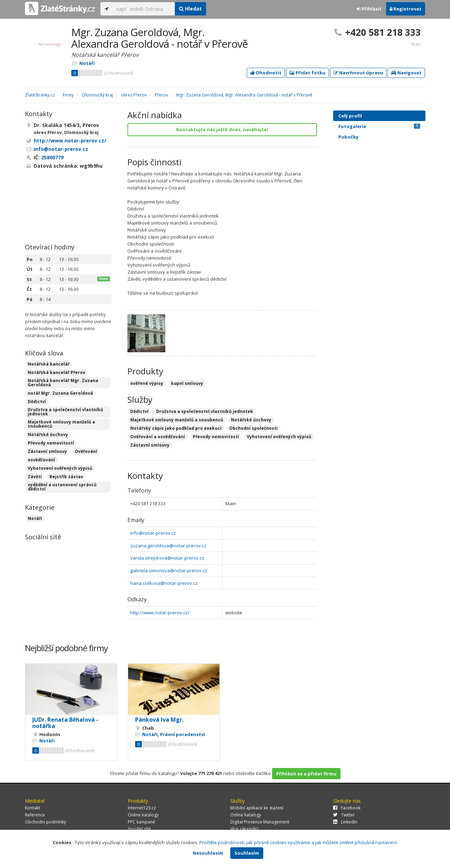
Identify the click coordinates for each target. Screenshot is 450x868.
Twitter (344, 815)
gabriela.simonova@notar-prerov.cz (169, 570)
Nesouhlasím (208, 853)
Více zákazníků (244, 829)
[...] (144, 9)
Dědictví (37, 402)
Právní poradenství (183, 734)
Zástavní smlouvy (47, 451)
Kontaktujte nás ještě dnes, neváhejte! (222, 129)
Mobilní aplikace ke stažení (257, 808)
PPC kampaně (141, 822)
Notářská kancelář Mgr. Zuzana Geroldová (63, 383)
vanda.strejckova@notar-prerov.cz (167, 558)
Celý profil (350, 116)
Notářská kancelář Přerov (57, 372)
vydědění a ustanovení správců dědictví (62, 487)
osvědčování (41, 460)
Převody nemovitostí (51, 443)
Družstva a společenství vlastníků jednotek (65, 412)
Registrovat (406, 9)
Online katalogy (143, 815)
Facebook (347, 808)
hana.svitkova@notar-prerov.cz (164, 583)
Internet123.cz (142, 808)
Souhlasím (247, 853)
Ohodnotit (266, 73)
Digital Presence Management (260, 822)
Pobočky (348, 137)
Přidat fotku (307, 73)
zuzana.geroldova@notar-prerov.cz (168, 546)
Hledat (190, 9)
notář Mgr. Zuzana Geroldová (60, 393)
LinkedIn (345, 822)
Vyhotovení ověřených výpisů (60, 468)
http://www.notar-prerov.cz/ (160, 613)
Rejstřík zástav (66, 477)
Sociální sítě (139, 829)
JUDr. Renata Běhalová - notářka (65, 723)
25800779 (52, 157)
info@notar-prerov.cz (153, 533)
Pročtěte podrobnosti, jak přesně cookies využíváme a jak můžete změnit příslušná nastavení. (299, 842)
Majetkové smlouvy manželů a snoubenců (61, 424)
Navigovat (406, 73)
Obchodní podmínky (45, 822)
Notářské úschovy (48, 435)
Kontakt (32, 808)
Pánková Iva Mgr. (159, 720)
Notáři (87, 63)
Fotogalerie (379, 126)
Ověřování (86, 451)
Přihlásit (369, 9)
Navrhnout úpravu (358, 73)
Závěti (35, 477)
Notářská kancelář (49, 364)
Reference (35, 815)
